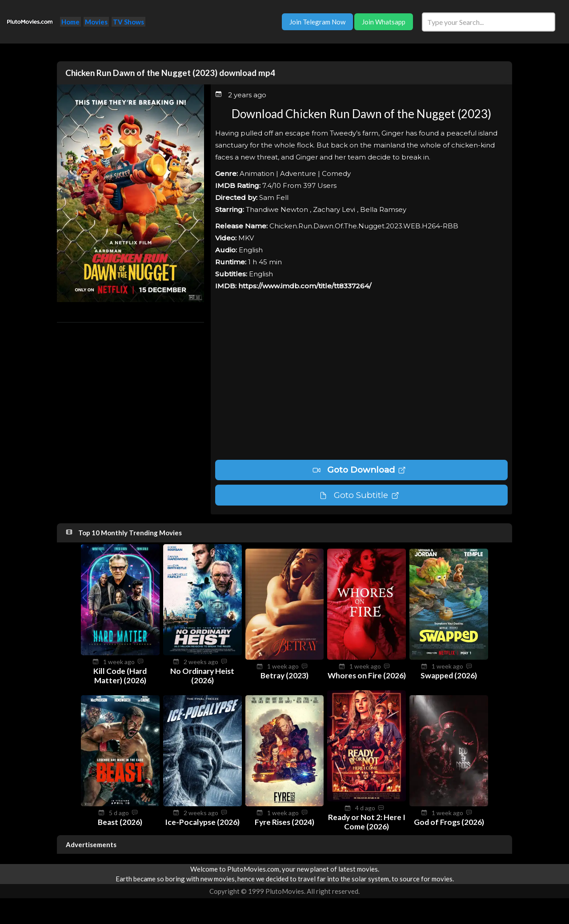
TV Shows (128, 22)
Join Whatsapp (384, 22)
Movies (96, 22)
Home (70, 22)
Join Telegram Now (317, 22)
